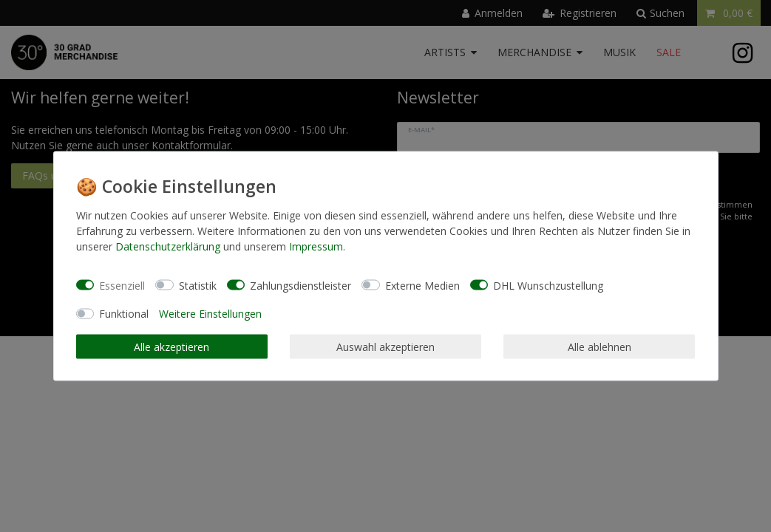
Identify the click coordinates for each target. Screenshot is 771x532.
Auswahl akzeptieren (385, 346)
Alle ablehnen (600, 346)
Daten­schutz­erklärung (168, 246)
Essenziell (122, 285)
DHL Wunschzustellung (548, 285)
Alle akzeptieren (171, 346)
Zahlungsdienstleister (300, 285)
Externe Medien (422, 285)
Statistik (198, 285)
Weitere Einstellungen (210, 314)
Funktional (124, 314)
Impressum (316, 246)
